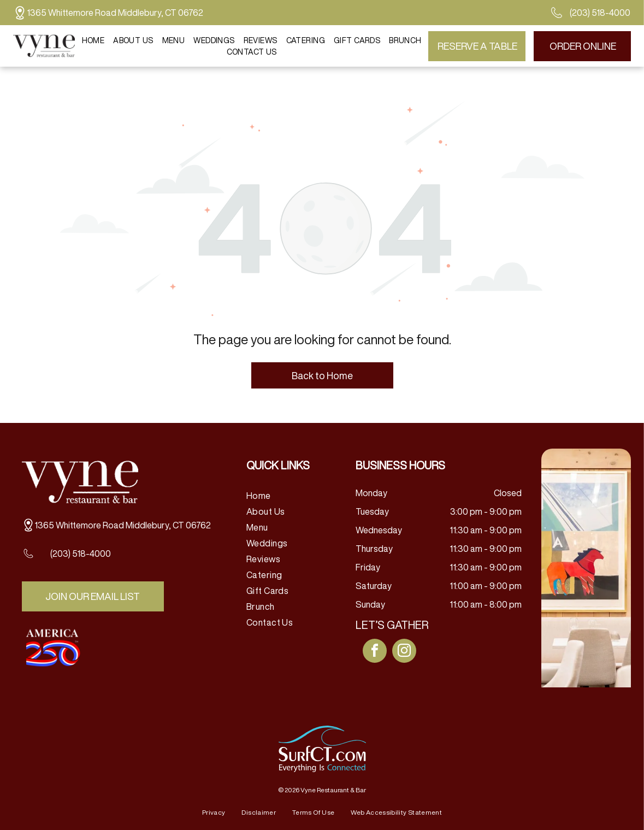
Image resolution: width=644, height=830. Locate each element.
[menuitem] (93, 40)
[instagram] (404, 652)
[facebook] (375, 652)
